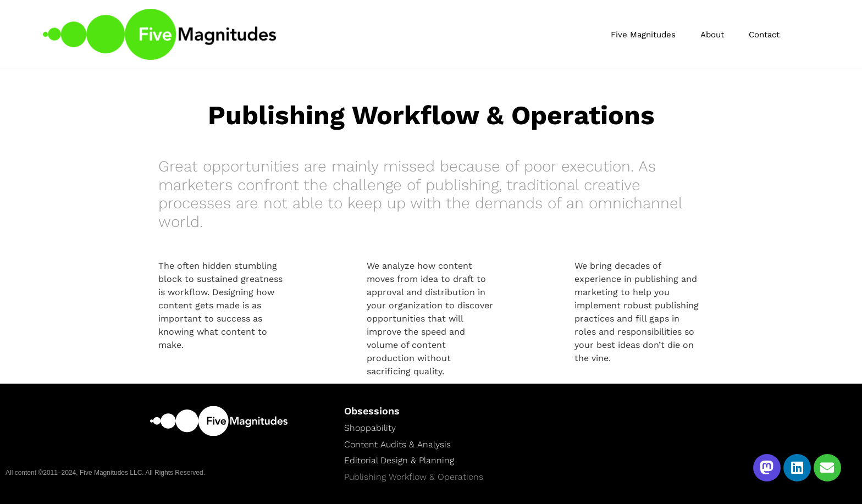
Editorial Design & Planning (399, 460)
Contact (764, 35)
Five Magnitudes (643, 35)
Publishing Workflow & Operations (414, 477)
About (712, 35)
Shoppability (370, 428)
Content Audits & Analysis (397, 444)
